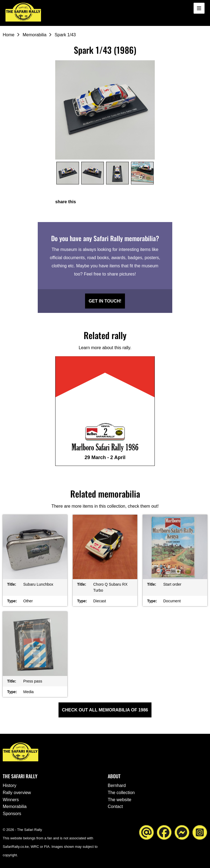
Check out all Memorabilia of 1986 (105, 710)
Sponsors (12, 814)
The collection (121, 793)
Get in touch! (105, 301)
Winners (11, 800)
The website (119, 800)
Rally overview (17, 793)
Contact (115, 806)
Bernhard (117, 785)
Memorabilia (35, 35)
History (10, 785)
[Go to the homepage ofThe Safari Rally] (23, 12)
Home (9, 35)
